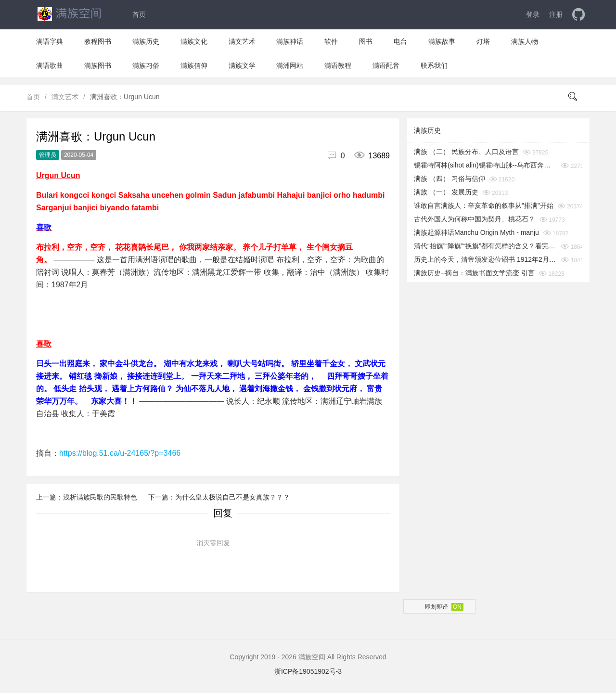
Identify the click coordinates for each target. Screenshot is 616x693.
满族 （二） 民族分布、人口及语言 (466, 152)
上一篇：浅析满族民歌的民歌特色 (88, 497)
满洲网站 (290, 65)
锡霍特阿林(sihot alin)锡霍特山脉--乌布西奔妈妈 (486, 165)
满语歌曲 (50, 65)
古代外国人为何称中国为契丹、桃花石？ (475, 219)
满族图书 (98, 65)
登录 (533, 14)
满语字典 (50, 41)
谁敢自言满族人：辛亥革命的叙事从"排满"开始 (484, 205)
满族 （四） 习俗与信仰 (449, 179)
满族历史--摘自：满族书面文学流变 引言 (474, 273)
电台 (400, 41)
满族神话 (290, 41)
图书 (366, 41)
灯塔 (483, 41)
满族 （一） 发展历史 (446, 192)
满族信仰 (194, 65)
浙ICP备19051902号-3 (308, 671)
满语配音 (386, 65)
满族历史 (146, 41)
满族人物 (525, 41)
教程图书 (98, 41)
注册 (556, 14)
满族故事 (442, 41)
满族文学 (242, 65)
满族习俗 (146, 65)
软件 (331, 41)
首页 (139, 14)
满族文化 (194, 41)
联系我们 (434, 65)
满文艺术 (242, 41)
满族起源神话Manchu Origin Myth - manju (476, 232)
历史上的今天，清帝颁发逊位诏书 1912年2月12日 (486, 259)
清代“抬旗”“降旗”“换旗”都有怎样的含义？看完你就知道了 (486, 246)
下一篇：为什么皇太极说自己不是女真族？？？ (219, 497)
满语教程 (338, 65)
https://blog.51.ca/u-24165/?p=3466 (120, 453)
